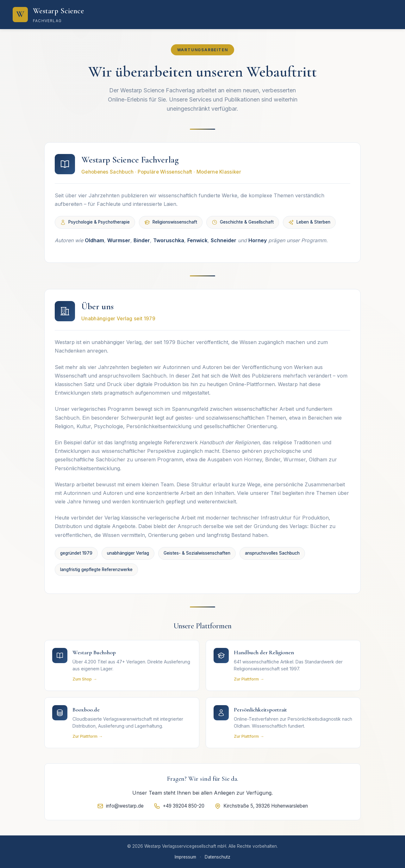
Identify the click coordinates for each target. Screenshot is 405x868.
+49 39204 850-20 (179, 806)
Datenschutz (218, 857)
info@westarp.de (120, 806)
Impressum (185, 857)
